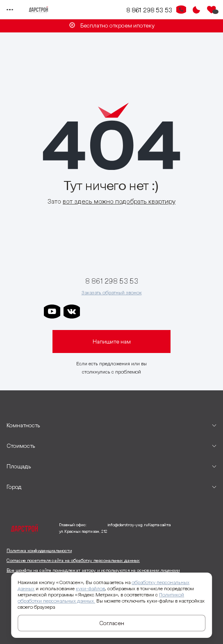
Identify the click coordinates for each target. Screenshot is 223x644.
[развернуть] (111, 425)
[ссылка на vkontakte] (72, 312)
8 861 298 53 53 (149, 10)
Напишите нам (112, 341)
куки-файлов (90, 588)
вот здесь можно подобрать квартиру (119, 201)
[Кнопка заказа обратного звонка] (181, 10)
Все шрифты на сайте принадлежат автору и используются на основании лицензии (93, 570)
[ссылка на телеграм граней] (150, 312)
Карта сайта (159, 525)
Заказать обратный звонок (112, 292)
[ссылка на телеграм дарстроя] (91, 312)
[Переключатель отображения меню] (10, 10)
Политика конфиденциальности (39, 550)
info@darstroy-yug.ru (128, 525)
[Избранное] (212, 10)
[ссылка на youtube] (52, 312)
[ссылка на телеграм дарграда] (111, 312)
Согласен (112, 623)
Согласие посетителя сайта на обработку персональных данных (73, 560)
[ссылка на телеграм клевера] (131, 312)
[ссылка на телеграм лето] (170, 312)
